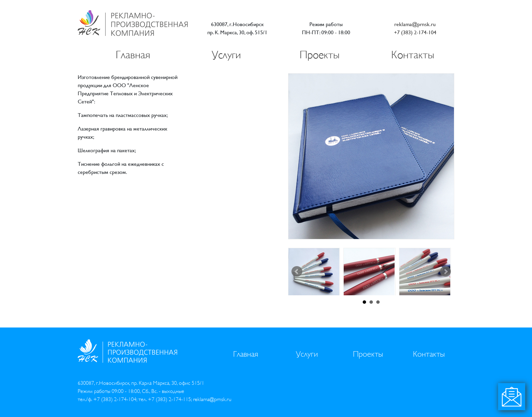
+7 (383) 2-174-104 (415, 32)
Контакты (413, 55)
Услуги (226, 55)
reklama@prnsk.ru (415, 24)
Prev (297, 272)
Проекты (320, 55)
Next (445, 272)
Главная (133, 55)
